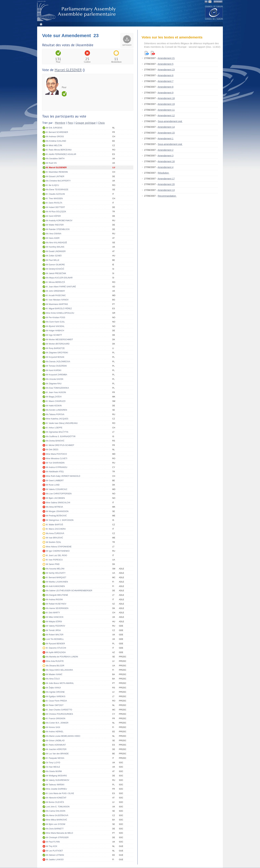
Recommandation (167, 196)
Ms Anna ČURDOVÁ (55, 533)
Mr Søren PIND (53, 564)
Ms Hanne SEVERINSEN (57, 608)
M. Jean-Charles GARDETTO (59, 710)
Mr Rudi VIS (51, 163)
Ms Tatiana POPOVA (55, 414)
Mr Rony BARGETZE (55, 348)
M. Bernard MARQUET (56, 578)
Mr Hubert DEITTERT (55, 207)
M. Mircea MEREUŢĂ (55, 282)
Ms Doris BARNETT (55, 829)
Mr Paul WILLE (53, 260)
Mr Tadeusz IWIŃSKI (55, 785)
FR (210, 2)
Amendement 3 (166, 156)
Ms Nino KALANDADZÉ (56, 243)
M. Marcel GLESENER (56, 168)
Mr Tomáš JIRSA (53, 630)
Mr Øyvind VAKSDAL (55, 326)
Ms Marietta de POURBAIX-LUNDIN (62, 657)
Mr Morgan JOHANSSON (57, 511)
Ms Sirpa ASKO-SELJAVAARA (59, 670)
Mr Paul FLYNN (53, 842)
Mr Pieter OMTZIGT (55, 705)
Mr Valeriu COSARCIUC (57, 489)
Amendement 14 (166, 127)
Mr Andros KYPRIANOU (57, 467)
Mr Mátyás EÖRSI (54, 622)
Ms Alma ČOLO (53, 679)
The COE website (214, 13)
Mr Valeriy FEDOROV (56, 626)
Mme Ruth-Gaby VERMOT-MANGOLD (63, 476)
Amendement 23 (166, 70)
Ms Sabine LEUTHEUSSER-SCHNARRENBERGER (69, 591)
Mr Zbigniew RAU (54, 384)
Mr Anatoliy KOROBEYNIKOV (59, 221)
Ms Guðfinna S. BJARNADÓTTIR (61, 436)
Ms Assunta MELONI (55, 569)
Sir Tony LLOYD (53, 763)
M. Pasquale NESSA (55, 758)
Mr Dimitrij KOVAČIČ (55, 269)
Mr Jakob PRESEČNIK (56, 273)
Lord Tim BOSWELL (55, 639)
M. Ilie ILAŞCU (52, 185)
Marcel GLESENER (68, 70)
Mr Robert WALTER (55, 635)
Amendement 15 (166, 133)
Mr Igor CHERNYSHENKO (58, 551)
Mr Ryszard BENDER (55, 644)
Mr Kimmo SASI (53, 727)
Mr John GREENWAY (55, 291)
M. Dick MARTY (53, 613)
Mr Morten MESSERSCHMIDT (59, 340)
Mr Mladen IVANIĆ (54, 674)
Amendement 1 (166, 139)
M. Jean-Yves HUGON (56, 392)
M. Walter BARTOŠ (54, 525)
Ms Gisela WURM (54, 771)
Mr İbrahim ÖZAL (54, 542)
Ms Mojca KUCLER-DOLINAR (59, 278)
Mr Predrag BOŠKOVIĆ (56, 516)
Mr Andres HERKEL (55, 732)
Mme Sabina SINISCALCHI (58, 503)
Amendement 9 (166, 93)
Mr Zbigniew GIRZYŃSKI (57, 353)
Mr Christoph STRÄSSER (57, 838)
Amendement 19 (166, 104)
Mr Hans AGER (53, 238)
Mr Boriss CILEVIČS (55, 802)
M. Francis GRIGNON (56, 719)
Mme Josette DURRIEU (56, 789)
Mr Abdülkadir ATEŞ (55, 472)
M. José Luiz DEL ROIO (57, 555)
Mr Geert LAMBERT (55, 481)
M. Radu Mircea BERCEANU (59, 150)
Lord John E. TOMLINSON (58, 807)
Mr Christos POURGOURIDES (59, 714)
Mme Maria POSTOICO (56, 454)
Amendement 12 (166, 116)
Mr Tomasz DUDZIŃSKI (56, 366)
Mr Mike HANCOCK (55, 617)
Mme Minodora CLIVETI (57, 459)
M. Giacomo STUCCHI (56, 648)
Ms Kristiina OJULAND (56, 141)
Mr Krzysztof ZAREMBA (57, 375)
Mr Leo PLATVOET (54, 851)
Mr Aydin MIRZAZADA (56, 652)
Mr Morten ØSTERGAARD (58, 344)
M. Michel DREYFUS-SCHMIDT (60, 445)
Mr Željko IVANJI (53, 688)
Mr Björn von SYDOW (56, 824)
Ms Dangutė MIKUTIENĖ (57, 595)
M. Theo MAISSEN (54, 199)
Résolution (164, 173)
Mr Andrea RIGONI (54, 600)
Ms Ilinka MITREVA (54, 507)
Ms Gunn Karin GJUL (55, 322)
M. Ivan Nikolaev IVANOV (57, 300)
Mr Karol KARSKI (54, 370)
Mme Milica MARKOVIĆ (57, 820)
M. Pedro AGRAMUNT (56, 745)
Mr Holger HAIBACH (55, 331)
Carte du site (41, 1)
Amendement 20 (166, 184)
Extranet (218, 2)
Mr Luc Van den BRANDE (57, 754)
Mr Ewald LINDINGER (56, 251)
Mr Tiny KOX (52, 846)
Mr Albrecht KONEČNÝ (56, 798)
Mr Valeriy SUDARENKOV (58, 780)
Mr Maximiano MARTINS (57, 304)
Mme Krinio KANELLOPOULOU (60, 313)
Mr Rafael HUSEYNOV (56, 604)
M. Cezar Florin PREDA (56, 701)
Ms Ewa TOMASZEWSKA (57, 388)
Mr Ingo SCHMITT (54, 335)
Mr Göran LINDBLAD (55, 741)
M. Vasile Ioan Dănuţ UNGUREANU (62, 423)
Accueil (41, 24)
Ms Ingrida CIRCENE (55, 692)
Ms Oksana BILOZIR (55, 666)
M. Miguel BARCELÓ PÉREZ (59, 309)
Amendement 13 (166, 190)
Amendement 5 (166, 64)
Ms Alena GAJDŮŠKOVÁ (57, 815)
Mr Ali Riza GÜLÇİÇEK (56, 212)
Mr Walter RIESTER (55, 225)
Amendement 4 (166, 167)
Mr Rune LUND (53, 485)
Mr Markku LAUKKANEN (57, 582)
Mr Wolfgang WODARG (56, 776)
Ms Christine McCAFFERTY (58, 181)
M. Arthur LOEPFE (54, 428)
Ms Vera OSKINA (54, 234)
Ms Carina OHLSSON (56, 811)
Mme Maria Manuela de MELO (59, 833)
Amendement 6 (166, 75)
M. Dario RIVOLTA (54, 203)
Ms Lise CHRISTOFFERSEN (59, 494)
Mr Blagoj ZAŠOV (54, 397)
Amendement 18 (166, 98)
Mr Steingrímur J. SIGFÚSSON (60, 520)
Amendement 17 (166, 179)
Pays (70, 123)
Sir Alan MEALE (53, 767)
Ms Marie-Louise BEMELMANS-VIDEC (63, 736)
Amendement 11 (166, 110)
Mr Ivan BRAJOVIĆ (54, 538)
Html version (147, 53)
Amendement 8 (166, 87)
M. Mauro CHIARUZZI (56, 401)
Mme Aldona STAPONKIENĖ (59, 547)
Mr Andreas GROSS (55, 137)
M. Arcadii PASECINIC (56, 295)
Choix (101, 123)
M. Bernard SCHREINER (57, 132)
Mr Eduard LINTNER (55, 176)
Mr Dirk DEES (52, 450)
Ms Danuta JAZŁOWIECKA (58, 362)
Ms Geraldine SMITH (55, 159)
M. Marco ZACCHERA (56, 529)
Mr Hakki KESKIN (54, 406)
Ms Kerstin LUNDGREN (56, 410)
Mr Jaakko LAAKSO (55, 860)
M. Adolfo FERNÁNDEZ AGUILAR (61, 154)
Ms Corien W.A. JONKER (57, 723)
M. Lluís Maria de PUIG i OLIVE (60, 793)
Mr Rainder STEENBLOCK (58, 229)
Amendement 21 (166, 58)
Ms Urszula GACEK (55, 379)
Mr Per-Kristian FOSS (56, 318)
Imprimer (127, 45)
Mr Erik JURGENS (54, 128)
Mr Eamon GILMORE (55, 265)
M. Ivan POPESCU (54, 560)
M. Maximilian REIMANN (57, 172)
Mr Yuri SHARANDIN (55, 463)
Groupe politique (86, 123)
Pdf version (153, 53)
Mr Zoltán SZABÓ (54, 256)
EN (206, 2)
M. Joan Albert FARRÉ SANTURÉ (61, 287)
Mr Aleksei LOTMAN (55, 855)
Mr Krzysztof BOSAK (55, 357)
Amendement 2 (166, 150)
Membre (60, 123)
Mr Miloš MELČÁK (54, 145)
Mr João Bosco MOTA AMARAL (60, 683)
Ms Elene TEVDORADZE (57, 190)
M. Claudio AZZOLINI (55, 194)
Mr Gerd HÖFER (53, 216)
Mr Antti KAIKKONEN (55, 586)
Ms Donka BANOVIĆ (55, 441)
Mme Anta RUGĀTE (55, 661)
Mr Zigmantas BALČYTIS (57, 432)
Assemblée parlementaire (77, 12)
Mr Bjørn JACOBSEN (55, 498)
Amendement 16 (166, 161)
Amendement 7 (166, 81)
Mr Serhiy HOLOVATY (56, 573)
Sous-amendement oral (170, 121)
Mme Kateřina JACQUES (57, 419)
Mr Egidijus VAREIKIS (56, 696)
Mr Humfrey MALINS (55, 247)
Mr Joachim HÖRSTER (56, 749)
